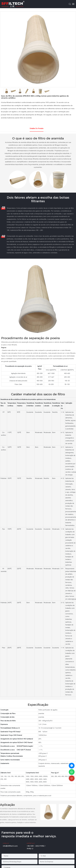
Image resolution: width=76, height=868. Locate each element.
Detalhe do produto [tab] (37, 128)
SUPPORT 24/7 (31, 843)
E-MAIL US (6, 843)
